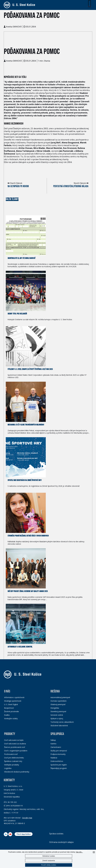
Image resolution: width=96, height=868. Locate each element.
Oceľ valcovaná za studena (15, 744)
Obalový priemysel (58, 704)
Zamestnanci (56, 747)
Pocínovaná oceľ (11, 754)
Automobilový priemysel (60, 697)
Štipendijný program (59, 768)
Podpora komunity (58, 754)
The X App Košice (24, 834)
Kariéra (53, 744)
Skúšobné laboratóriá (59, 726)
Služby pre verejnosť (59, 751)
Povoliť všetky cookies (49, 865)
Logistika (8, 768)
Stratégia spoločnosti (13, 701)
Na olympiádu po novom (18, 186)
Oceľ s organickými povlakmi (16, 751)
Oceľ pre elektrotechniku (14, 758)
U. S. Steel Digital (11, 704)
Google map (27, 818)
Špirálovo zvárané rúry (13, 761)
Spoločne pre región (59, 765)
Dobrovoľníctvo (57, 761)
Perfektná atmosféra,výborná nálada (71, 186)
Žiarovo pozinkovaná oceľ (15, 747)
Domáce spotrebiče (58, 701)
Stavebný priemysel (58, 711)
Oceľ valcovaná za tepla (14, 740)
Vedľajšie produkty (12, 765)
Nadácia (54, 758)
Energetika (55, 708)
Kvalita (7, 715)
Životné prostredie (11, 711)
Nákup (53, 740)
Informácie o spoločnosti (14, 697)
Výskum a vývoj (57, 718)
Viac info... (79, 852)
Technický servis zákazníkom (62, 722)
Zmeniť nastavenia (49, 861)
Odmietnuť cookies (49, 856)
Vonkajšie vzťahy (11, 718)
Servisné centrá (57, 715)
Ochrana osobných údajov (61, 842)
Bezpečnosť (9, 708)
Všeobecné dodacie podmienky (17, 772)
